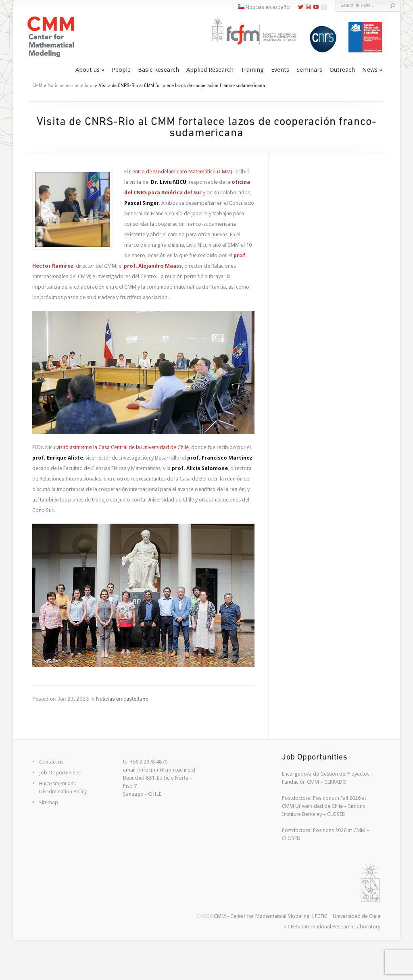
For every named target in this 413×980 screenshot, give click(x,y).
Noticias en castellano (71, 86)
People (121, 70)
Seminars (309, 70)
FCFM (321, 916)
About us (88, 70)
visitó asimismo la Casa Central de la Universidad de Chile (123, 447)
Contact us (51, 762)
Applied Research (210, 70)
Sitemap (49, 802)
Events (280, 70)
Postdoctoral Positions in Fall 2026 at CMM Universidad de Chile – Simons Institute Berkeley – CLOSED (324, 806)
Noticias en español (264, 7)
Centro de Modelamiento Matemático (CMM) (181, 172)
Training (252, 70)
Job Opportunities (60, 773)
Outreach (342, 70)
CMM (37, 86)
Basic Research (159, 70)
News (370, 70)
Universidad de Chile (357, 916)
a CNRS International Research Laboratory (332, 927)
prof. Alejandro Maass (153, 266)
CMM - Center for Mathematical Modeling (262, 916)
